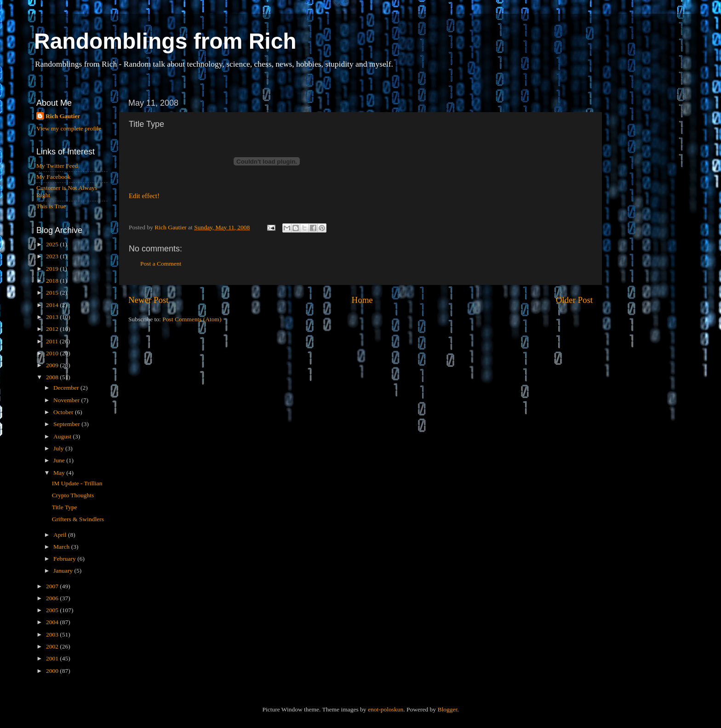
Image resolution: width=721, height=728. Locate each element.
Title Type (65, 507)
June (60, 460)
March (62, 547)
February (65, 559)
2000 (53, 671)
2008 (53, 377)
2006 (53, 598)
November (67, 400)
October (64, 412)
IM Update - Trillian (77, 483)
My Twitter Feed (57, 166)
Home (362, 300)
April (61, 535)
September (67, 424)
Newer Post (149, 300)
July (59, 448)
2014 (53, 305)
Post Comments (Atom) (192, 319)
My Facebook (54, 177)
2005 (53, 610)
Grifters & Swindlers (78, 519)
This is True (51, 206)
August (63, 436)
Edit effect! (144, 196)
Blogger (447, 709)
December (67, 388)
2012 (53, 329)
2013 (53, 317)
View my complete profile (69, 128)
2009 (53, 365)
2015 (53, 293)
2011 (53, 341)
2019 (53, 269)
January (64, 571)
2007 (53, 586)
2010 (53, 353)
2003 (53, 634)
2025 (53, 244)
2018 (53, 281)
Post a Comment (161, 264)
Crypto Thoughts (73, 495)
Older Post (574, 300)
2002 (53, 646)
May (60, 473)
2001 (53, 658)
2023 (53, 256)
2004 (53, 622)
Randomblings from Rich (165, 41)
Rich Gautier (63, 116)
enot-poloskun (386, 709)
